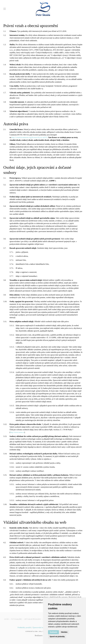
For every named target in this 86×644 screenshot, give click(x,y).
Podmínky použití (24, 627)
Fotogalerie (16, 619)
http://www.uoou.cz (17, 432)
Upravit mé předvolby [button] (57, 637)
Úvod (6, 619)
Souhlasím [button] (53, 632)
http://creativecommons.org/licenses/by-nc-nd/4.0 (29, 137)
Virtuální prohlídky (33, 619)
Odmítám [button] (64, 632)
